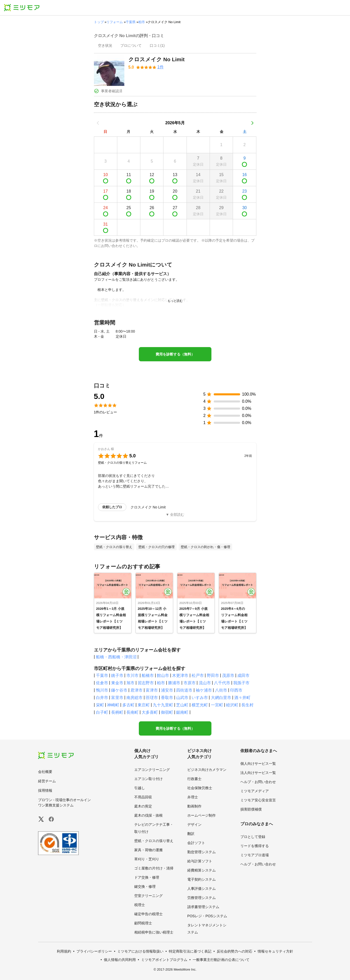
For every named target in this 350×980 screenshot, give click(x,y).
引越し (140, 788)
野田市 (213, 675)
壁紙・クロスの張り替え (154, 841)
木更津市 (180, 675)
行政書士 (194, 779)
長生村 (247, 705)
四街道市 (184, 690)
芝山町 (182, 705)
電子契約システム (202, 879)
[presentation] (105, 46)
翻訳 (191, 834)
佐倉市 (102, 683)
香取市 (167, 698)
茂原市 (228, 675)
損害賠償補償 (251, 809)
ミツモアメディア (255, 791)
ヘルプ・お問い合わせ (258, 782)
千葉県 (131, 22)
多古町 (128, 705)
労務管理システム (202, 898)
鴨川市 (102, 690)
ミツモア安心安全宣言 (258, 800)
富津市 (152, 690)
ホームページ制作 (202, 815)
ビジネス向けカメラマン (207, 770)
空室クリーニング (148, 896)
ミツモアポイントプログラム (164, 960)
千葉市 (102, 675)
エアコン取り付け (148, 779)
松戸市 (198, 675)
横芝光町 (200, 705)
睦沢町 (232, 705)
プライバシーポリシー (94, 951)
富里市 (117, 698)
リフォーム (115, 22)
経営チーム (47, 781)
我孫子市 (241, 683)
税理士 (140, 905)
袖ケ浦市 (204, 690)
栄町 (100, 705)
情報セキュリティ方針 (275, 951)
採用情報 (45, 790)
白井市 (102, 698)
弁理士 (193, 797)
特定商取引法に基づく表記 (190, 951)
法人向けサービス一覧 (258, 773)
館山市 (163, 675)
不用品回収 (143, 797)
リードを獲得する (255, 846)
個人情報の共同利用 (120, 960)
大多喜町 (150, 712)
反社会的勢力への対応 (235, 951)
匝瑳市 (152, 698)
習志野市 (146, 683)
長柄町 (117, 712)
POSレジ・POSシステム (207, 916)
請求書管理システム (203, 907)
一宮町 (217, 705)
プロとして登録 (253, 837)
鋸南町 (182, 712)
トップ (99, 22)
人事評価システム (202, 889)
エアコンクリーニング (152, 770)
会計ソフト (196, 843)
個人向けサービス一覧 (258, 764)
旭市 (130, 683)
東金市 (117, 683)
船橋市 (148, 675)
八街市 (221, 690)
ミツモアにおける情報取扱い (140, 951)
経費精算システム (202, 870)
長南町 (132, 712)
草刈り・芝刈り (147, 859)
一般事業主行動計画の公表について (221, 960)
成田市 (243, 675)
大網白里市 (221, 698)
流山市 (205, 683)
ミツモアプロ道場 (255, 855)
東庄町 (144, 705)
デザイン (194, 825)
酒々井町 (242, 698)
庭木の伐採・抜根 (148, 815)
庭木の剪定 (143, 806)
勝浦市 (174, 683)
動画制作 (194, 806)
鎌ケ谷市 (119, 690)
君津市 (137, 690)
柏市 (142, 22)
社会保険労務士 (200, 788)
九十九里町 (163, 705)
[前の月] (98, 123)
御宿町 (167, 712)
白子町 (102, 712)
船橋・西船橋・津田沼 (116, 657)
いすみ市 (200, 698)
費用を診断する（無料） (175, 354)
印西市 (236, 690)
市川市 (132, 675)
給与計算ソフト (200, 861)
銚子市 (117, 675)
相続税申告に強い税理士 (154, 932)
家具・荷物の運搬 (148, 850)
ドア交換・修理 (147, 877)
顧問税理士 (143, 923)
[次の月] (252, 123)
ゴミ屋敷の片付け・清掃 (154, 868)
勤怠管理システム (202, 852)
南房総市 (135, 698)
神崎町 (113, 705)
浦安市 (167, 690)
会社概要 (45, 772)
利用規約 (64, 951)
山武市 (182, 698)
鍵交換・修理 (145, 886)
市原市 (190, 683)
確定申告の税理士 (148, 914)
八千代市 (222, 683)
